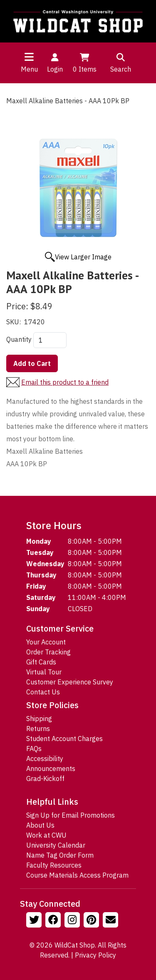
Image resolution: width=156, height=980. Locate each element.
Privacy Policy (95, 955)
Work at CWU (46, 835)
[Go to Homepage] (78, 21)
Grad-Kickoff (45, 779)
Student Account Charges (64, 739)
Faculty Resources (54, 865)
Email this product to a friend (65, 382)
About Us (40, 825)
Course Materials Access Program (77, 875)
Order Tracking (48, 652)
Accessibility (45, 759)
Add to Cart (32, 363)
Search (121, 62)
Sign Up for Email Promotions (71, 815)
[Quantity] (50, 340)
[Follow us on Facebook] (54, 921)
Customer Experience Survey (70, 682)
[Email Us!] (111, 921)
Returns (38, 729)
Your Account (46, 642)
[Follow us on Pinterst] (92, 921)
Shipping (39, 719)
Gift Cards (41, 662)
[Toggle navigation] (29, 57)
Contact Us (43, 692)
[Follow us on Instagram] (73, 921)
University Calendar (56, 845)
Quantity (19, 339)
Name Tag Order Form (60, 855)
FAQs (34, 749)
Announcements (51, 769)
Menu (29, 69)
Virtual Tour (44, 672)
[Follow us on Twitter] (35, 921)
